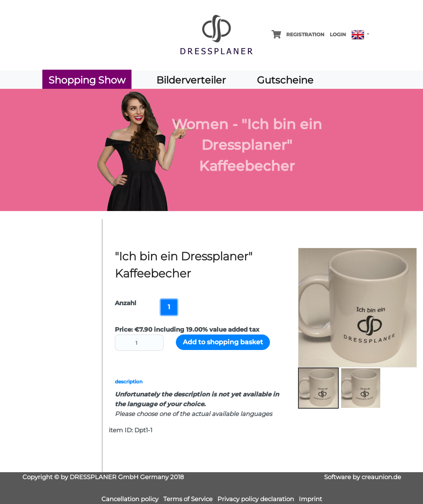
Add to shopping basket (223, 342)
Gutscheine (285, 80)
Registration (305, 34)
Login (338, 34)
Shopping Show (87, 80)
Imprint (310, 499)
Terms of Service (189, 499)
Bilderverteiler (191, 80)
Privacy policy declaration (256, 499)
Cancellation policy (130, 499)
